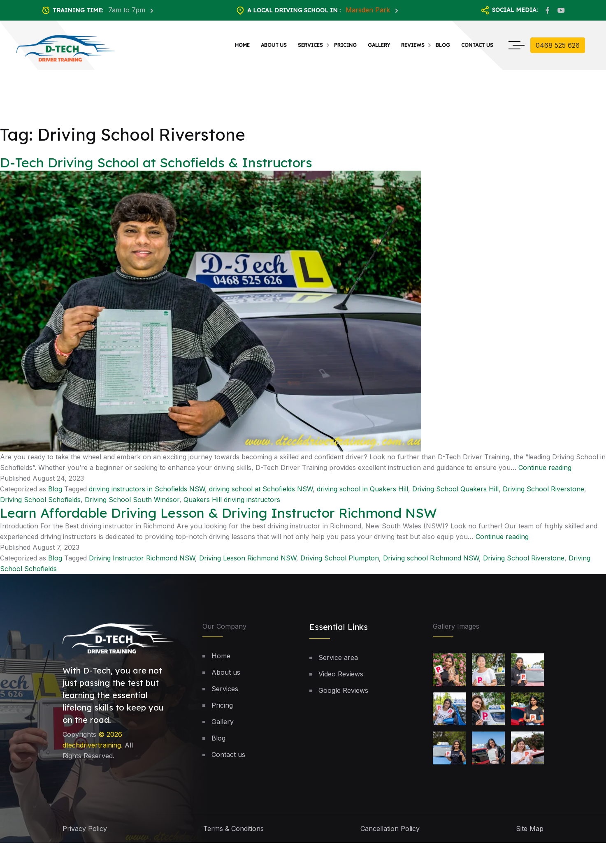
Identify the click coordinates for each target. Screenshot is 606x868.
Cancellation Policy (390, 833)
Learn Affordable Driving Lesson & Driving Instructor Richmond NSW (218, 516)
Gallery (379, 45)
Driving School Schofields (40, 503)
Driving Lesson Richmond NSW (248, 562)
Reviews (413, 45)
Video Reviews (341, 678)
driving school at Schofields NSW (261, 493)
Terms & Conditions (233, 833)
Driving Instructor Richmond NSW (142, 562)
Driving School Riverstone (543, 493)
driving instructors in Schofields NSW (147, 493)
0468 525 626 (558, 45)
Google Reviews (343, 694)
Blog (443, 45)
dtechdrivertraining (92, 749)
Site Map (530, 833)
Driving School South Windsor (132, 503)
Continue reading (545, 471)
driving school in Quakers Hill (362, 493)
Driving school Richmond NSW (431, 562)
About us (274, 45)
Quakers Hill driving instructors (232, 503)
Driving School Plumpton (340, 562)
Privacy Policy (85, 833)
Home (242, 45)
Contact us (477, 45)
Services (310, 45)
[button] (579, 822)
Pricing (345, 45)
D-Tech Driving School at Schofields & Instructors (156, 167)
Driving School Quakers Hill (455, 493)
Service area (338, 662)
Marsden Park (369, 10)
